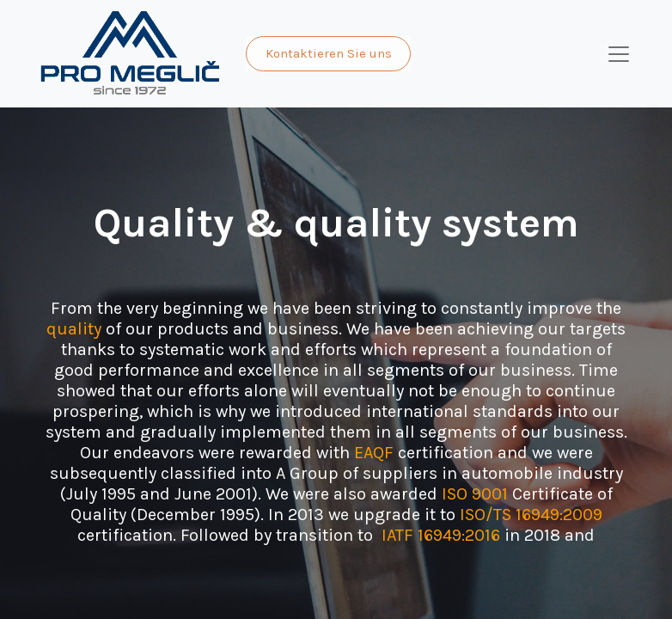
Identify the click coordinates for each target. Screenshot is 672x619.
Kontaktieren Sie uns (329, 53)
